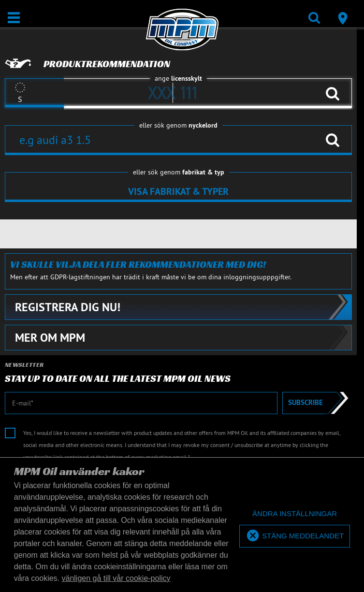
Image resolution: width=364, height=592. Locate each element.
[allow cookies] (295, 536)
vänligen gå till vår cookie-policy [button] (116, 578)
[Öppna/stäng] (14, 18)
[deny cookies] (295, 514)
